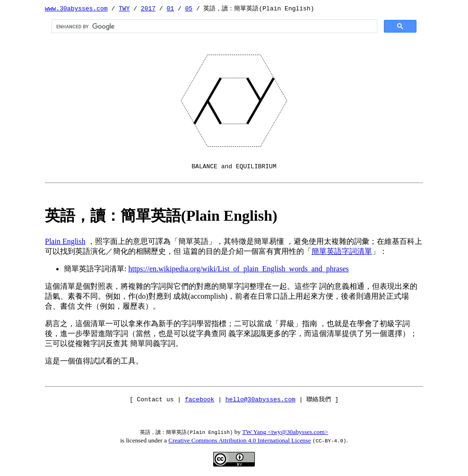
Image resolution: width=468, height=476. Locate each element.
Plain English (65, 241)
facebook (199, 399)
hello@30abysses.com (260, 399)
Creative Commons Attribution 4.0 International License (239, 440)
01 (170, 8)
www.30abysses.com (76, 8)
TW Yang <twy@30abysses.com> (285, 432)
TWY (124, 8)
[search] (213, 26)
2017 (148, 8)
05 (189, 8)
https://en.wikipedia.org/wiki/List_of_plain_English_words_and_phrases (238, 269)
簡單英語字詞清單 (342, 251)
